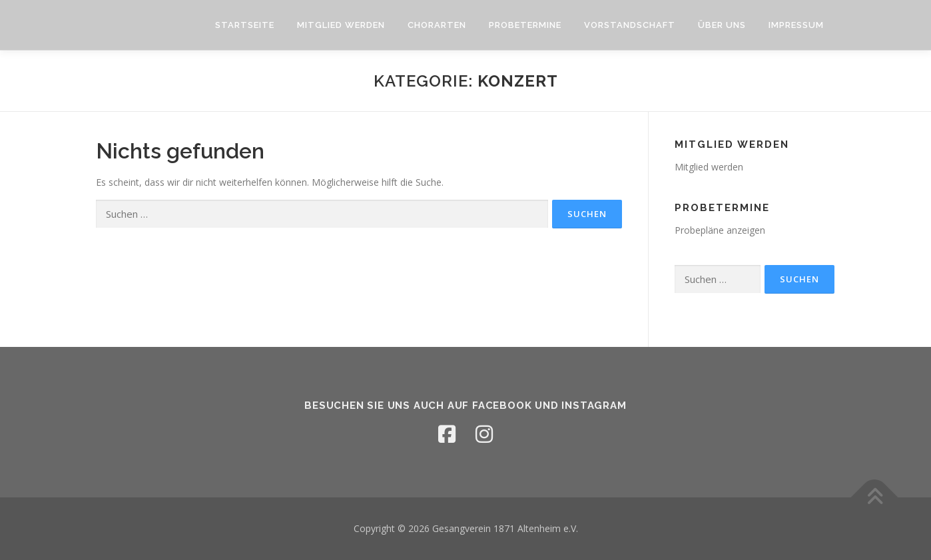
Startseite (245, 25)
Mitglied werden (341, 25)
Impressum (796, 25)
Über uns (722, 25)
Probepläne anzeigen (720, 230)
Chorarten (437, 25)
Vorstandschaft (630, 25)
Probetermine (525, 25)
